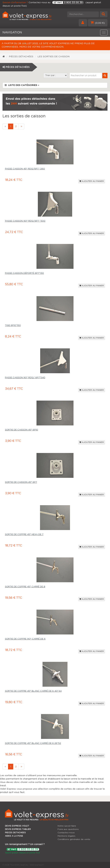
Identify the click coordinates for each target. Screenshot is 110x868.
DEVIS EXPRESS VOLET (17, 826)
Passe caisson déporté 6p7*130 (24, 273)
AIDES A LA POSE (14, 836)
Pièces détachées (21, 57)
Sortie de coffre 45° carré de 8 (25, 587)
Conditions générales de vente (74, 839)
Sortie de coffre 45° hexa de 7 (24, 534)
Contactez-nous (66, 833)
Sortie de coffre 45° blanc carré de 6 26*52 (33, 743)
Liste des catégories (22, 85)
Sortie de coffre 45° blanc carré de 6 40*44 (33, 691)
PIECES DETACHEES (15, 833)
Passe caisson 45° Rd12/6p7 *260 (25, 169)
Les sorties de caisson (53, 57)
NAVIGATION (12, 33)
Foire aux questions (68, 829)
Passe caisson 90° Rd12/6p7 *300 (25, 221)
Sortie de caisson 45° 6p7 (21, 482)
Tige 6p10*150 (13, 325)
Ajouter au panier (92, 181)
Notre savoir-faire (67, 826)
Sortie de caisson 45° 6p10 (22, 430)
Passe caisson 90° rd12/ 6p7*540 (25, 378)
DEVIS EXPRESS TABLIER (18, 829)
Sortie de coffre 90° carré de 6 (25, 639)
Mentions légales (66, 836)
